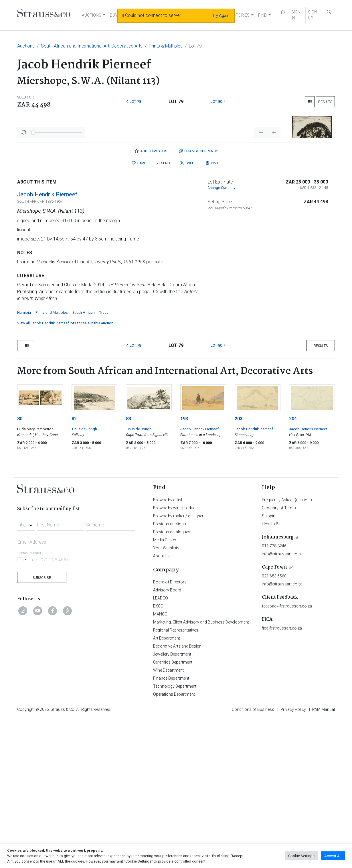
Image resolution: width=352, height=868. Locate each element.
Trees (104, 462)
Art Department (167, 788)
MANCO (160, 764)
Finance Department (171, 828)
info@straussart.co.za (282, 704)
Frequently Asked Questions (287, 650)
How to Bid (272, 674)
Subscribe (42, 728)
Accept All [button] (333, 856)
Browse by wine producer (176, 658)
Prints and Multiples (52, 462)
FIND (262, 15)
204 (293, 569)
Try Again (221, 15)
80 (20, 569)
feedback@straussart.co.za (287, 756)
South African (84, 462)
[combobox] (26, 673)
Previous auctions (170, 674)
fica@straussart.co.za (282, 778)
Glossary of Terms (279, 658)
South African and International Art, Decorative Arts (92, 46)
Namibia (24, 462)
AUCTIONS (92, 15)
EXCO (158, 756)
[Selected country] (23, 710)
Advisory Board (167, 740)
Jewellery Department (172, 804)
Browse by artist (168, 650)
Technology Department (175, 836)
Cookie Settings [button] (301, 856)
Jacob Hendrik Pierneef (47, 344)
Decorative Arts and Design (177, 796)
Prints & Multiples (166, 46)
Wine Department (168, 820)
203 (239, 569)
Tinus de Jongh (84, 579)
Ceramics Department (173, 812)
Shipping (270, 666)
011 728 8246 (274, 696)
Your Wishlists (166, 698)
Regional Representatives (176, 780)
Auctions (26, 46)
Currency (198, 301)
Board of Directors (170, 732)
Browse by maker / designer (178, 666)
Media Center (165, 690)
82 (74, 569)
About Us (161, 706)
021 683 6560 (274, 726)
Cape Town (274, 717)
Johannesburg (278, 687)
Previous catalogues (172, 682)
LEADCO (161, 748)
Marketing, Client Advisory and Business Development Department (212, 772)
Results (325, 102)
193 (184, 569)
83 (128, 569)
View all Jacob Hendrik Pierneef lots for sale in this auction (65, 473)
